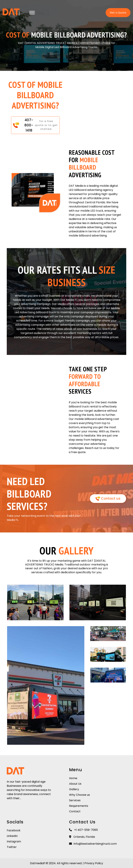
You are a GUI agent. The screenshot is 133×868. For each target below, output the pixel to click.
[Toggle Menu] (32, 13)
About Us (75, 784)
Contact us (108, 498)
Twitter (12, 847)
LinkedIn (12, 836)
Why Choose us (79, 795)
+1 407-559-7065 (83, 830)
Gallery (74, 789)
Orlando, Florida (82, 837)
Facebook (14, 830)
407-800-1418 (29, 125)
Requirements (79, 806)
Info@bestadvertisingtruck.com (93, 844)
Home (73, 778)
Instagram (14, 841)
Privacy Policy (94, 863)
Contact (75, 811)
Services (75, 800)
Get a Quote (118, 13)
